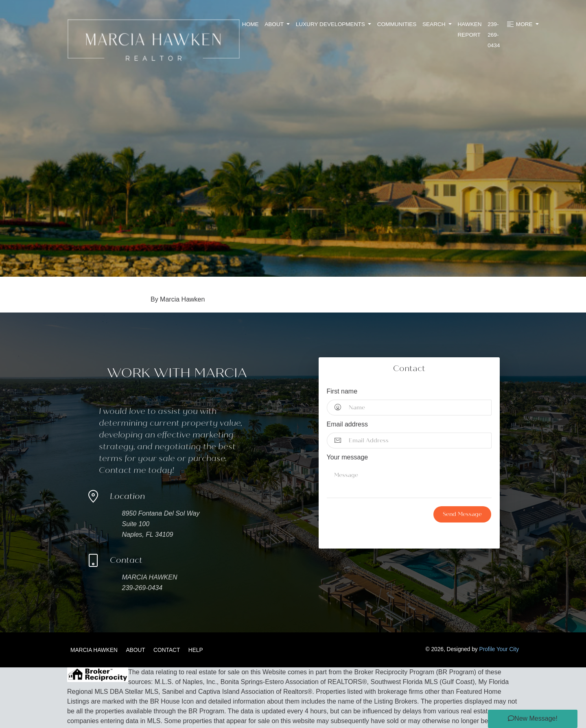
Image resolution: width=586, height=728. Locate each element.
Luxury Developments (331, 24)
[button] (533, 719)
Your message (348, 457)
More (520, 24)
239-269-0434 (494, 35)
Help (196, 650)
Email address (347, 424)
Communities (397, 24)
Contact (167, 650)
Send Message (462, 514)
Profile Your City (499, 649)
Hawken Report (469, 30)
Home (250, 24)
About (275, 24)
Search (435, 24)
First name (342, 391)
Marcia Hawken (94, 650)
